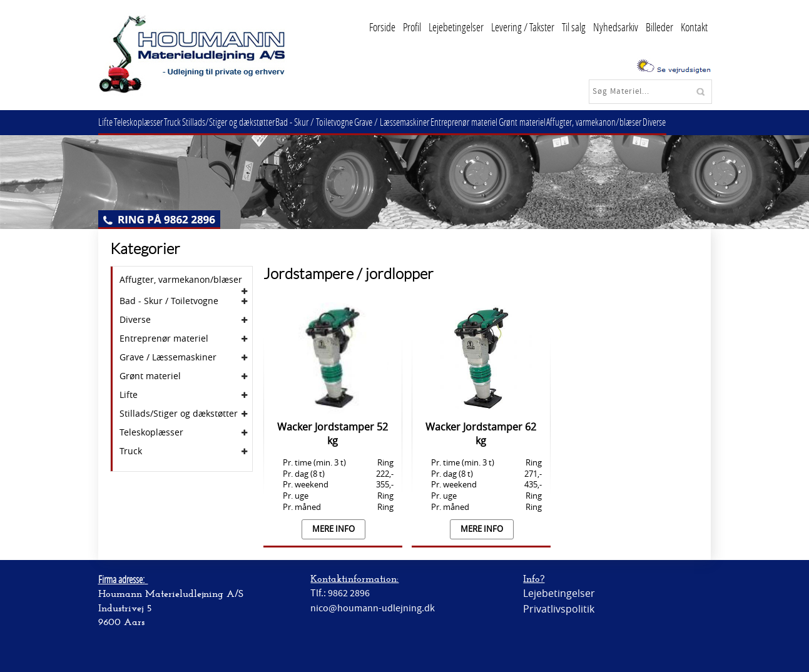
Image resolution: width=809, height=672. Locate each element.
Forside (382, 27)
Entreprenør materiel (490, 122)
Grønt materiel (552, 122)
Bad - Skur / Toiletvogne (332, 122)
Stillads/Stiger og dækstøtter (242, 122)
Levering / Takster (523, 27)
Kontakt (694, 27)
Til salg (574, 27)
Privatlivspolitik (559, 609)
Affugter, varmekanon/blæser (628, 122)
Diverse (692, 122)
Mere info (333, 529)
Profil (412, 27)
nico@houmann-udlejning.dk (373, 608)
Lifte (108, 122)
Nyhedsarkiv (616, 27)
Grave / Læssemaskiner (414, 122)
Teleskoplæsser (145, 122)
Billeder (659, 27)
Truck (182, 122)
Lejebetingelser (456, 27)
